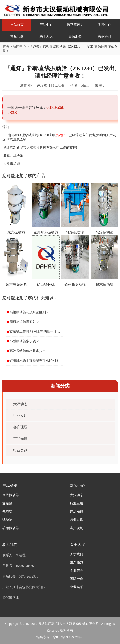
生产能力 (77, 562)
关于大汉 (46, 36)
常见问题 (17, 36)
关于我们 (77, 554)
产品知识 (20, 439)
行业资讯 (20, 450)
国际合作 (77, 579)
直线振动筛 (11, 495)
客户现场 (20, 427)
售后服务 (75, 36)
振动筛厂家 (46, 624)
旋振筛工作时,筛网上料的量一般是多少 (38, 332)
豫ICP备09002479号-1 (68, 637)
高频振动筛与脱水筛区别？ (29, 312)
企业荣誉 (77, 571)
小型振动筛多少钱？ (24, 341)
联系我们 (104, 36)
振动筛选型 (75, 25)
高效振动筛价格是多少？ (28, 351)
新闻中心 (104, 25)
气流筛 (7, 512)
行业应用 (20, 416)
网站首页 (17, 25)
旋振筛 (7, 503)
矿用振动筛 (11, 528)
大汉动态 (20, 404)
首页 (6, 47)
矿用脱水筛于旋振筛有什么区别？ (34, 361)
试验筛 (7, 520)
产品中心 (46, 25)
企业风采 (77, 587)
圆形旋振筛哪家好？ (24, 322)
